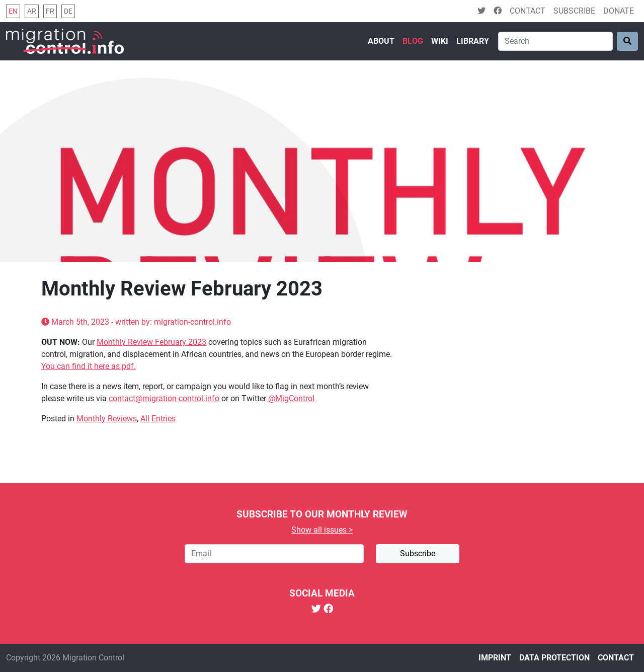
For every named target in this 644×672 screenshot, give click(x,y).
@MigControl (291, 398)
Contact (528, 11)
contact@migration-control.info (164, 398)
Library (473, 41)
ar (32, 11)
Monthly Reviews (107, 419)
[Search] (555, 41)
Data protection (554, 658)
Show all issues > (322, 530)
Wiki (440, 41)
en (13, 11)
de (68, 11)
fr (50, 11)
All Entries (158, 419)
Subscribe (574, 11)
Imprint (495, 658)
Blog (413, 41)
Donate (619, 11)
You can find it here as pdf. (89, 366)
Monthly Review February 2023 (151, 342)
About (381, 41)
